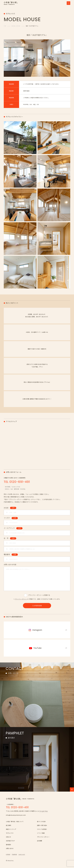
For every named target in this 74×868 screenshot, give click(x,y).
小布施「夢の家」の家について (15, 822)
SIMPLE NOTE (22, 855)
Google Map (44, 811)
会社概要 (40, 841)
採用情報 (8, 855)
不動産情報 (14, 855)
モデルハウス (10, 833)
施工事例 (8, 826)
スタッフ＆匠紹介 (42, 829)
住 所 (10, 538)
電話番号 (11, 555)
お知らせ (8, 837)
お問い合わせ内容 (10, 565)
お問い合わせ (10, 849)
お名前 (10, 508)
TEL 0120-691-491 (17, 807)
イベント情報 (41, 833)
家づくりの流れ (41, 822)
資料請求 (8, 845)
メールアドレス (13, 528)
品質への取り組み (42, 826)
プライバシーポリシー (21, 599)
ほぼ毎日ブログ (10, 841)
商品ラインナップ (11, 829)
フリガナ (11, 518)
